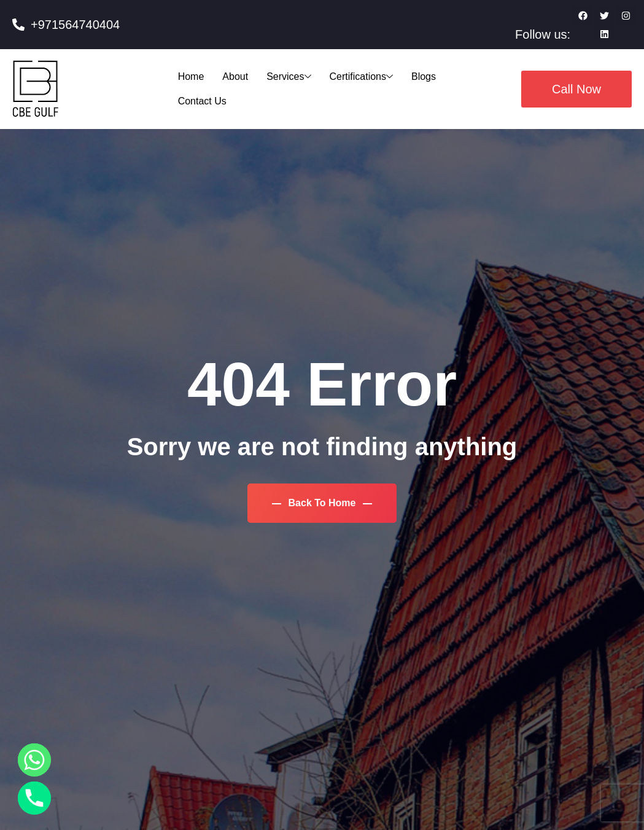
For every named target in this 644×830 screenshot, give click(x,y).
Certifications (361, 76)
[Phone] (34, 798)
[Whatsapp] (34, 760)
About (235, 76)
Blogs (424, 76)
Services (289, 76)
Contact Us (202, 101)
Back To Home (322, 503)
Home (191, 76)
